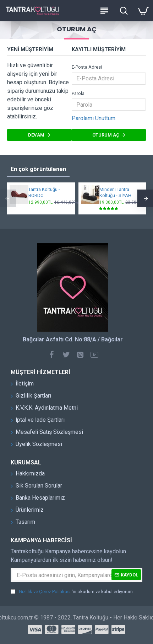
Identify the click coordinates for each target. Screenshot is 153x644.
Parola (78, 93)
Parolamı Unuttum (94, 118)
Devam (36, 135)
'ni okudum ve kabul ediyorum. (72, 592)
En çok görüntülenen (38, 169)
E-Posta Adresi (87, 67)
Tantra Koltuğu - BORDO (44, 192)
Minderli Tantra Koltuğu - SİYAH (115, 192)
